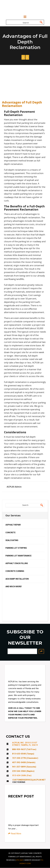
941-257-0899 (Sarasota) (24, 767)
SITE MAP (20, 860)
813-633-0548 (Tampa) (23, 754)
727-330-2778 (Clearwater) (25, 758)
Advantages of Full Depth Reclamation (22, 104)
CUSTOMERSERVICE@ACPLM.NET (29, 780)
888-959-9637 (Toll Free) (24, 749)
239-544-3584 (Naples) (23, 771)
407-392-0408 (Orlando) (24, 762)
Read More (15, 834)
